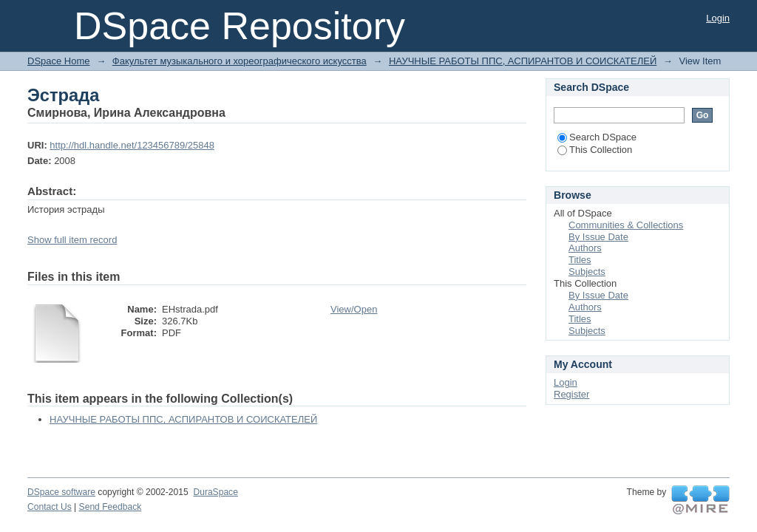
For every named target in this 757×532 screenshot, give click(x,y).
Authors (585, 248)
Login (718, 18)
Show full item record (72, 240)
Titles (580, 260)
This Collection (595, 150)
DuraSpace (215, 492)
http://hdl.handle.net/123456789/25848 (132, 145)
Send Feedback (111, 507)
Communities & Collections (626, 225)
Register (571, 394)
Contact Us (50, 507)
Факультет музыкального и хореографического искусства (240, 61)
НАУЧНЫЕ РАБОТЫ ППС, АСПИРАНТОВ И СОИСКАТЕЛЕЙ (523, 61)
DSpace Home (59, 61)
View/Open (354, 309)
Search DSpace (597, 137)
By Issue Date (598, 237)
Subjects (587, 272)
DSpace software (61, 492)
